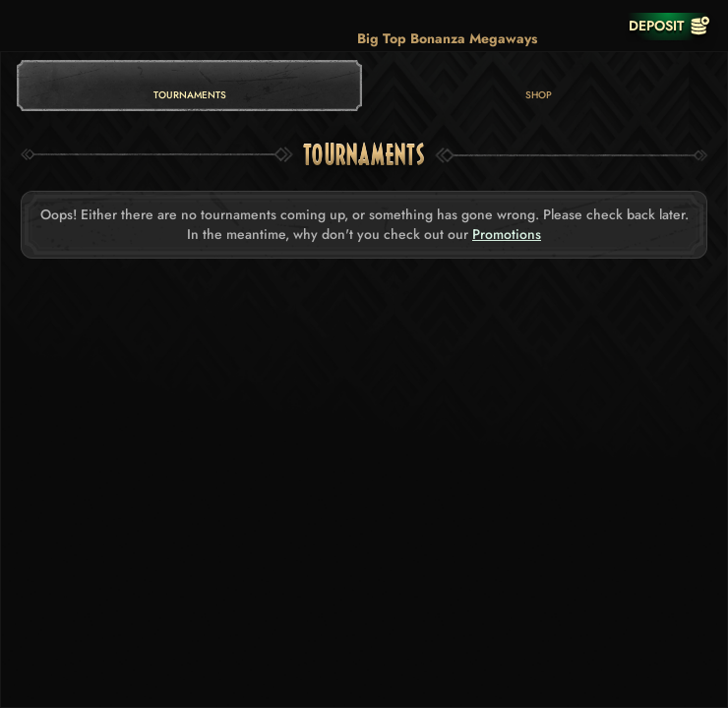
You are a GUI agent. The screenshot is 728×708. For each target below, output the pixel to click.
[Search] (559, 26)
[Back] (30, 26)
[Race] (598, 26)
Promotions (507, 235)
